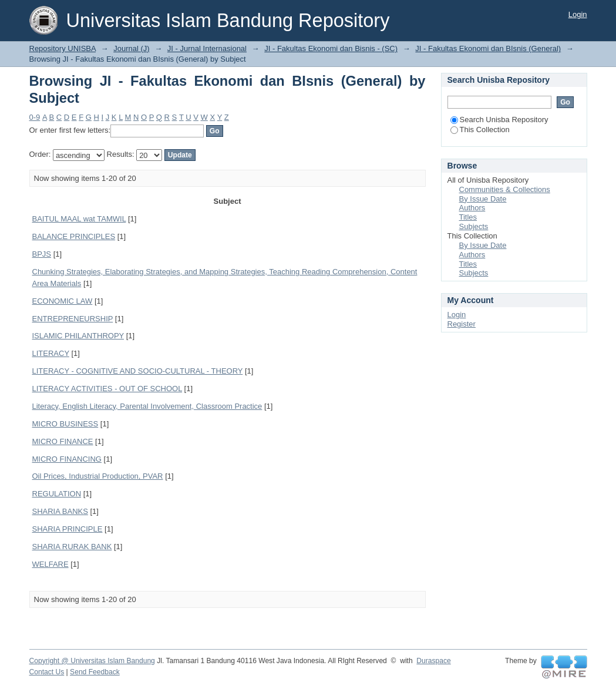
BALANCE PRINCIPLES (74, 236)
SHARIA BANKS (60, 511)
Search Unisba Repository (499, 120)
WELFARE (51, 564)
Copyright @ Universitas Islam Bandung (92, 661)
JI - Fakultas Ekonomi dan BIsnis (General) (488, 48)
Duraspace (433, 661)
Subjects (474, 226)
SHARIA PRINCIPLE (68, 529)
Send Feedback (95, 672)
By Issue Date (483, 199)
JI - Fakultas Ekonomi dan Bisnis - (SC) (331, 48)
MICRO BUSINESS (65, 424)
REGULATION (57, 494)
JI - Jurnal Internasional (207, 48)
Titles (468, 217)
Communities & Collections (505, 189)
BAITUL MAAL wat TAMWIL (79, 219)
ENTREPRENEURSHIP (73, 319)
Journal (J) (131, 48)
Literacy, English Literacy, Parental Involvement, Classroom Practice (147, 406)
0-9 (35, 117)
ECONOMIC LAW (63, 301)
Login (578, 14)
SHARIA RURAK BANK (72, 547)
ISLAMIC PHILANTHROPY (78, 336)
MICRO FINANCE (63, 441)
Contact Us (47, 672)
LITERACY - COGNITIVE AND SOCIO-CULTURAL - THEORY (138, 371)
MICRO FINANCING (67, 459)
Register (462, 324)
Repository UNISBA (63, 48)
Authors (472, 208)
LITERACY (51, 353)
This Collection (480, 130)
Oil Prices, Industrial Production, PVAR (98, 476)
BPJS (42, 254)
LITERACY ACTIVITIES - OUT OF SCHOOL (107, 389)
